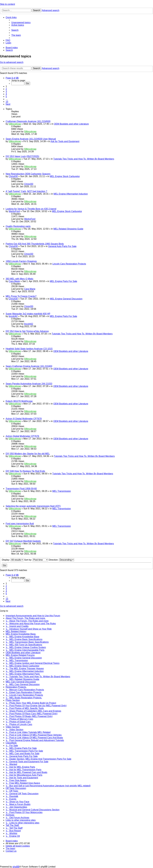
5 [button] (6, 97)
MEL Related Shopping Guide (68, 229)
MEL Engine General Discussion (66, 299)
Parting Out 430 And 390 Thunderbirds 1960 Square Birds (35, 244)
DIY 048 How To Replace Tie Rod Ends (25, 471)
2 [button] (6, 89)
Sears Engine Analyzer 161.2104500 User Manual (31, 139)
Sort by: (36, 560)
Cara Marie (14, 281)
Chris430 (13, 176)
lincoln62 (13, 316)
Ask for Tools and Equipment (65, 141)
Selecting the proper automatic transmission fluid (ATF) (33, 506)
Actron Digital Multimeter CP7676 (22, 436)
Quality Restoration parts (18, 226)
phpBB (16, 867)
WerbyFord (14, 211)
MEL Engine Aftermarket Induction (71, 194)
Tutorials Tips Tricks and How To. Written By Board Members (84, 159)
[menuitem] (21, 22)
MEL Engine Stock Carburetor (65, 176)
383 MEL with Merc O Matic (20, 279)
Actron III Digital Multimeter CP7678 (24, 419)
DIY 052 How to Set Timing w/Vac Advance (27, 331)
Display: (13, 560)
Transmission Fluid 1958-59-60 (21, 489)
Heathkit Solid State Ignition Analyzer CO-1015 (29, 349)
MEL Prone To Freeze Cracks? (21, 296)
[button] (12, 78)
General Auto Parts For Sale (62, 246)
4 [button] (6, 94)
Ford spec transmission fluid (20, 524)
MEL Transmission (62, 491)
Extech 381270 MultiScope (19, 401)
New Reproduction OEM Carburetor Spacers (28, 174)
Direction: (61, 560)
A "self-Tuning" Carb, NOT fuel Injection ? (26, 191)
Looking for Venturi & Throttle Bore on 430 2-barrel (31, 209)
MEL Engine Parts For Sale (63, 281)
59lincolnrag (15, 124)
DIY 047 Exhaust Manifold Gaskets (23, 541)
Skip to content (7, 4)
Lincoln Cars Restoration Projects (69, 264)
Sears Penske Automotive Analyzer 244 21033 (29, 384)
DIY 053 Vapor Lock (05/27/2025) (22, 156)
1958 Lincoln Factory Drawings (21, 261)
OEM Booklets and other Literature (71, 124)
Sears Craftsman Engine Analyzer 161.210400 (29, 366)
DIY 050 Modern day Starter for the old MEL (28, 454)
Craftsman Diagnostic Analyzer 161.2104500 (28, 121)
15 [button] (7, 102)
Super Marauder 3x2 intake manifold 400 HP (28, 314)
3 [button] (6, 91)
